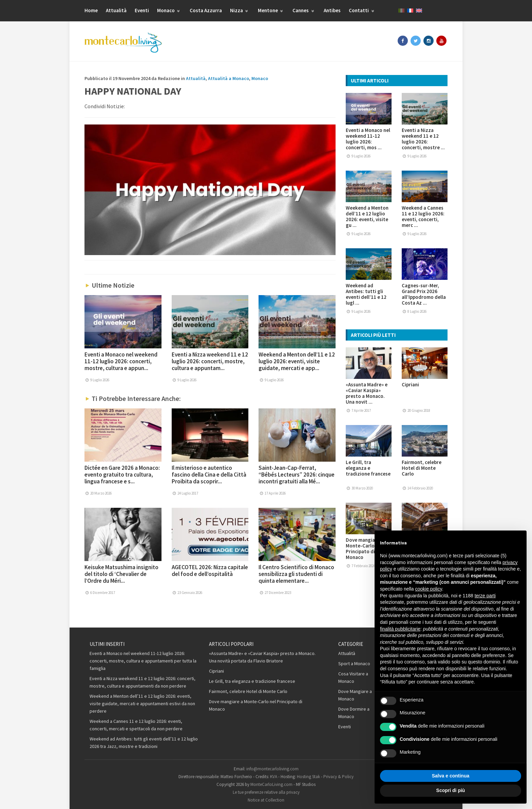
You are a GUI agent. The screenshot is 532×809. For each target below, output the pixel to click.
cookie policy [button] (429, 589)
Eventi (142, 10)
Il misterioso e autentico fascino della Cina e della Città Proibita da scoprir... (209, 475)
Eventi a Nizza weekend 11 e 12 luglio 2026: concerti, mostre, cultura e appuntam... (210, 361)
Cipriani (410, 384)
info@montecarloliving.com (272, 769)
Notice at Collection (266, 800)
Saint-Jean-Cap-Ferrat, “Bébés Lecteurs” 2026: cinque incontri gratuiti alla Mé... (297, 475)
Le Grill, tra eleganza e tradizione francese (368, 468)
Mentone (271, 10)
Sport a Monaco (354, 663)
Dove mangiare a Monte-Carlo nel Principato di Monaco (365, 548)
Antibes (332, 10)
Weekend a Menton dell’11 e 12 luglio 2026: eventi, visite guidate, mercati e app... (297, 361)
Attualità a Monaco (229, 78)
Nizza (240, 10)
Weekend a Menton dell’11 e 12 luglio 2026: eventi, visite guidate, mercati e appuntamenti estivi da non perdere (142, 704)
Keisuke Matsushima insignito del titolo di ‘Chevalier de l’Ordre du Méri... (121, 574)
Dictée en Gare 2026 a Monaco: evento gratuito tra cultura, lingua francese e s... (122, 475)
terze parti (485, 596)
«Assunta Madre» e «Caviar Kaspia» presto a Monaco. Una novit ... (367, 393)
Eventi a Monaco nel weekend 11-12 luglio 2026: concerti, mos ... (368, 139)
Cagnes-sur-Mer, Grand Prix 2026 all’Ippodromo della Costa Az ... (424, 294)
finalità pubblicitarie (400, 629)
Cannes (304, 10)
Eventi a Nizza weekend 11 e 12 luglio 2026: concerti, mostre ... (423, 139)
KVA (274, 777)
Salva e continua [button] (451, 776)
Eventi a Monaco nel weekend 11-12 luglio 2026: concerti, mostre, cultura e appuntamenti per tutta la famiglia (143, 661)
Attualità (116, 10)
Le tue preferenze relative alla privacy (266, 792)
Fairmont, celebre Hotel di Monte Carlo (422, 468)
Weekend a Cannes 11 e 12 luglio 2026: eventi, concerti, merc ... (423, 216)
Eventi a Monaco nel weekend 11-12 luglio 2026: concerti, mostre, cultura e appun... (121, 361)
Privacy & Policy (338, 777)
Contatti (362, 10)
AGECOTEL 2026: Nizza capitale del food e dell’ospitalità (210, 571)
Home (91, 10)
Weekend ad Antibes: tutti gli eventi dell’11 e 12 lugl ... (366, 294)
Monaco (169, 10)
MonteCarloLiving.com (271, 784)
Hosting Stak (308, 777)
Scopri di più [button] (451, 790)
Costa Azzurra (206, 10)
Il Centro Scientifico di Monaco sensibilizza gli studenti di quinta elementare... (296, 574)
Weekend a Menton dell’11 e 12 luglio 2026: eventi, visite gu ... (367, 216)
